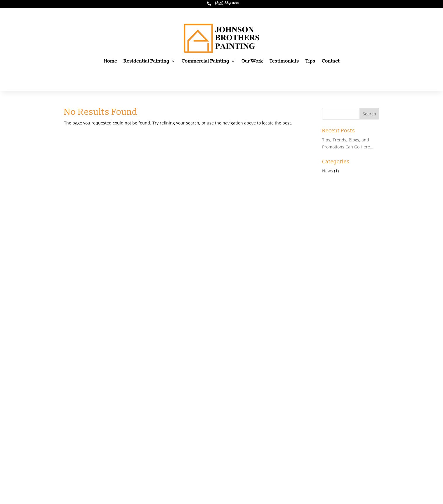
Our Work (252, 61)
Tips (310, 61)
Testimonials (284, 61)
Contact (331, 61)
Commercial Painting (205, 61)
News (328, 171)
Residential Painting (146, 61)
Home (110, 61)
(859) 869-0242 (227, 3)
